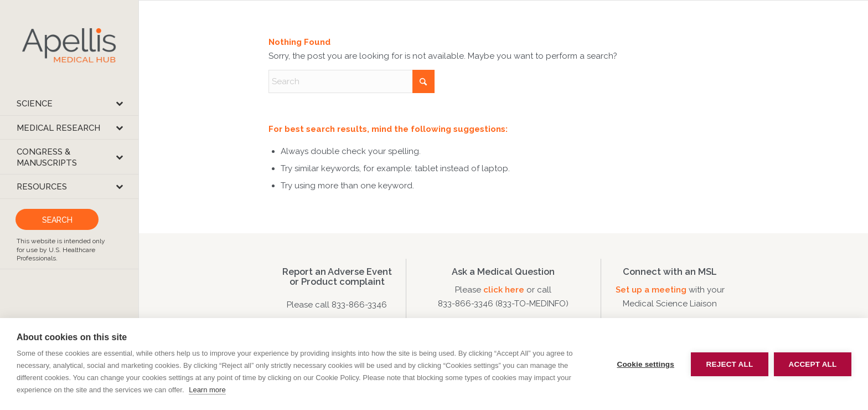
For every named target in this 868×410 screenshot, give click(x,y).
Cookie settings (645, 364)
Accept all (813, 364)
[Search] (352, 81)
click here (505, 290)
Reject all (730, 364)
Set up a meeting (651, 290)
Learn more (207, 390)
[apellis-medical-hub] (69, 46)
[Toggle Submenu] (119, 103)
